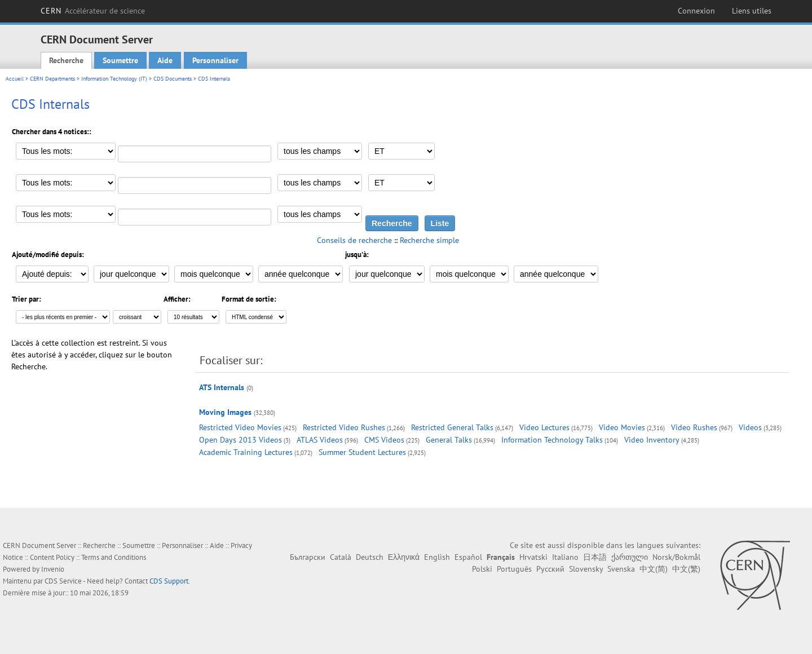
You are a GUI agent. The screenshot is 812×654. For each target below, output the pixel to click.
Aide (165, 60)
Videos (750, 427)
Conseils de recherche (354, 240)
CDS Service (63, 581)
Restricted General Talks (452, 427)
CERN (93, 11)
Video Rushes (694, 427)
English (437, 557)
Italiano (565, 557)
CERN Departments (52, 79)
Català (341, 557)
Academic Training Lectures (246, 452)
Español (468, 557)
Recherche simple (429, 240)
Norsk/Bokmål (676, 557)
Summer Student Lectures (362, 452)
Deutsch (370, 557)
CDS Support (169, 581)
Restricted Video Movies (240, 427)
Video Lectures (544, 427)
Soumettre (120, 60)
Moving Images (225, 412)
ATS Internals (222, 387)
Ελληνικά (404, 557)
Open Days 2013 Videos (240, 440)
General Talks (449, 440)
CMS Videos (384, 440)
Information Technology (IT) (114, 79)
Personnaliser (215, 60)
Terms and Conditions (114, 557)
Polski (482, 569)
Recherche (66, 60)
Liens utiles (752, 11)
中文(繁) (686, 569)
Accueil (15, 79)
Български (308, 557)
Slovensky (586, 569)
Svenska (621, 569)
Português (514, 569)
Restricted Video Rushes (344, 427)
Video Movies (622, 427)
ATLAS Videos (320, 440)
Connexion (696, 11)
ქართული (630, 557)
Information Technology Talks (552, 440)
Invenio (53, 569)
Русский (550, 569)
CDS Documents (173, 79)
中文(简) (654, 569)
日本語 (595, 557)
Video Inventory (652, 440)
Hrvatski (533, 557)
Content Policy (52, 557)
